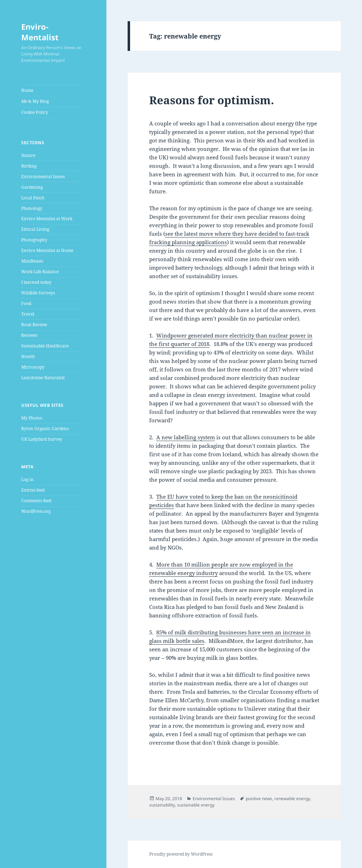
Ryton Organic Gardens (45, 429)
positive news (259, 799)
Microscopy (33, 367)
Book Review (34, 325)
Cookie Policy (35, 112)
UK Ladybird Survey (42, 439)
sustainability (162, 805)
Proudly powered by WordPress (181, 854)
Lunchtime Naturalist (43, 378)
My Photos (32, 418)
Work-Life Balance (40, 272)
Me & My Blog (35, 101)
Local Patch (33, 198)
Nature (28, 155)
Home (27, 90)
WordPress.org (36, 511)
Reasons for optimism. (212, 100)
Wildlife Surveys (38, 293)
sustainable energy (196, 805)
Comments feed (36, 501)
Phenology (32, 208)
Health (28, 356)
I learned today (36, 282)
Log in (27, 479)
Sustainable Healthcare (45, 346)
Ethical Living (35, 229)
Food (26, 303)
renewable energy (292, 799)
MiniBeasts (32, 261)
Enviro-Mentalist (40, 32)
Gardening (32, 187)
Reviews (29, 335)
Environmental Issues (43, 177)
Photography (34, 240)
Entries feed (33, 490)
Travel (28, 314)
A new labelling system (186, 437)
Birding (29, 166)
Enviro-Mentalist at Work (47, 219)
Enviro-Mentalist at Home (47, 250)
